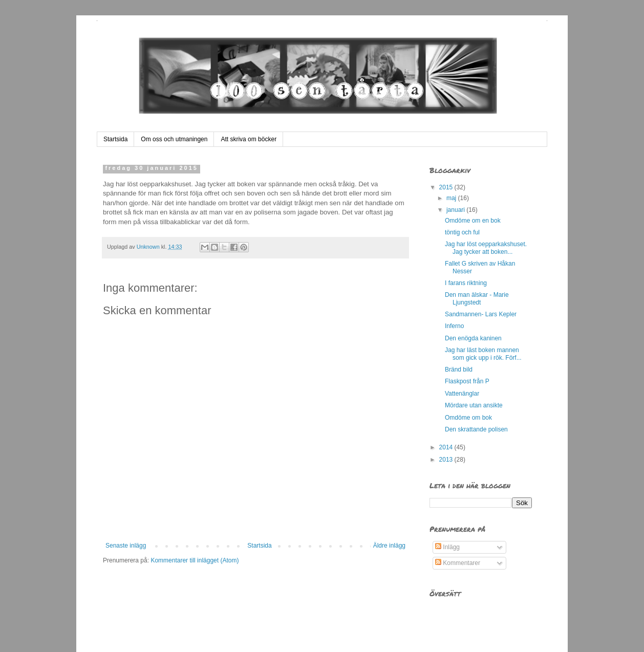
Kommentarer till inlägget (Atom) (195, 560)
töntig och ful (462, 232)
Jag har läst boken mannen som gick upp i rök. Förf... (483, 354)
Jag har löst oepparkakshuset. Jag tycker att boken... (486, 248)
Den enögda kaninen (473, 338)
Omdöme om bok (468, 418)
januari (456, 210)
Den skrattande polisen (476, 429)
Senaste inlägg (126, 546)
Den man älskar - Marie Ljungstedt (477, 298)
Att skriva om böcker (249, 139)
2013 (447, 460)
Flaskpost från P (467, 381)
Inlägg (447, 547)
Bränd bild (459, 370)
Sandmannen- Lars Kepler (481, 314)
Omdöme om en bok (473, 221)
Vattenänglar (462, 394)
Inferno (454, 326)
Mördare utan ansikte (474, 405)
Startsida (115, 139)
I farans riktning (466, 283)
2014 (447, 447)
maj (452, 198)
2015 (447, 187)
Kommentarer (458, 563)
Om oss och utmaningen (174, 139)
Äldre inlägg (389, 546)
